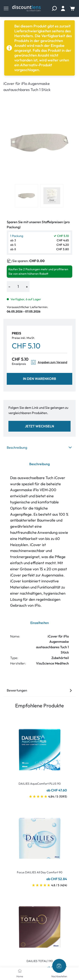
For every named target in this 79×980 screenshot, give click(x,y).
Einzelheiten (40, 623)
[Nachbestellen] (59, 966)
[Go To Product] (40, 747)
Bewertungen (39, 690)
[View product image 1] (27, 196)
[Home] (20, 971)
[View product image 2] (52, 196)
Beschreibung (39, 447)
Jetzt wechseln (39, 426)
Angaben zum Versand (49, 362)
